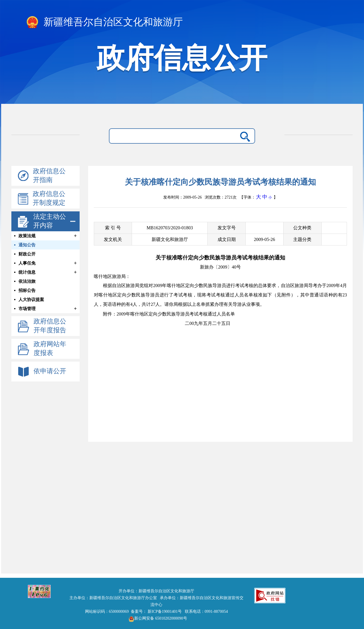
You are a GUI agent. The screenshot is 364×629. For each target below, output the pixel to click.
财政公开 (27, 254)
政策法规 (27, 236)
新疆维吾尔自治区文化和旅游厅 (104, 22)
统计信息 (27, 272)
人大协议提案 (31, 300)
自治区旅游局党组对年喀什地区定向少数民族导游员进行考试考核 (183, 285)
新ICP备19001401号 (165, 612)
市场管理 (27, 309)
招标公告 (27, 290)
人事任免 (27, 263)
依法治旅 (27, 281)
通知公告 (27, 245)
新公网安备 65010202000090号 (156, 618)
